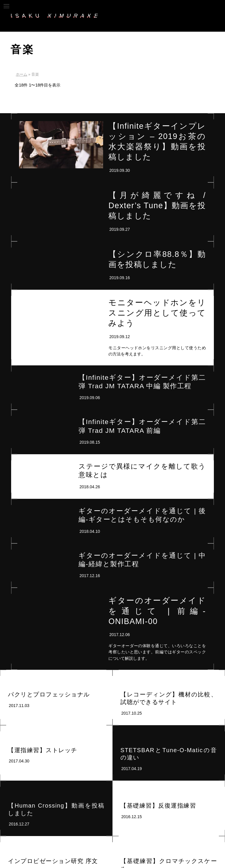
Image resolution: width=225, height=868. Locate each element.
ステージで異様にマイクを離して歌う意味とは (142, 471)
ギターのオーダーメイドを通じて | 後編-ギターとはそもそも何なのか (142, 515)
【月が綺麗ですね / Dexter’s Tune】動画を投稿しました (157, 206)
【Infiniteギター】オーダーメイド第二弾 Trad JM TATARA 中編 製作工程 (142, 382)
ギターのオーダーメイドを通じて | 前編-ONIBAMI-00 (157, 611)
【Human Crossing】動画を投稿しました (56, 809)
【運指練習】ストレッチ (43, 750)
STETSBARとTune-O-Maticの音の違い (169, 754)
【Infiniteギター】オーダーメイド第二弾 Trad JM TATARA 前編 (142, 426)
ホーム (22, 74)
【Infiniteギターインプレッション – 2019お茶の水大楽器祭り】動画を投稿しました (157, 141)
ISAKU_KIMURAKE (56, 16)
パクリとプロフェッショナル (49, 694)
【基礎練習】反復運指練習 (158, 806)
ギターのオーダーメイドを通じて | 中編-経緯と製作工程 (142, 560)
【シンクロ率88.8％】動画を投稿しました (157, 259)
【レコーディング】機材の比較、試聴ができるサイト (169, 698)
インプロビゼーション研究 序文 (53, 861)
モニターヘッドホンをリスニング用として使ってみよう (157, 313)
